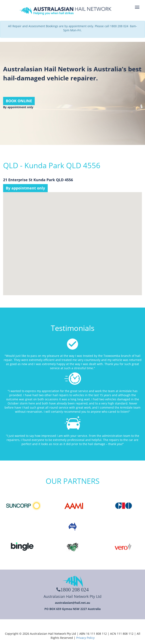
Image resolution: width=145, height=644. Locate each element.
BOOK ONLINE (19, 101)
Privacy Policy (85, 638)
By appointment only (25, 188)
